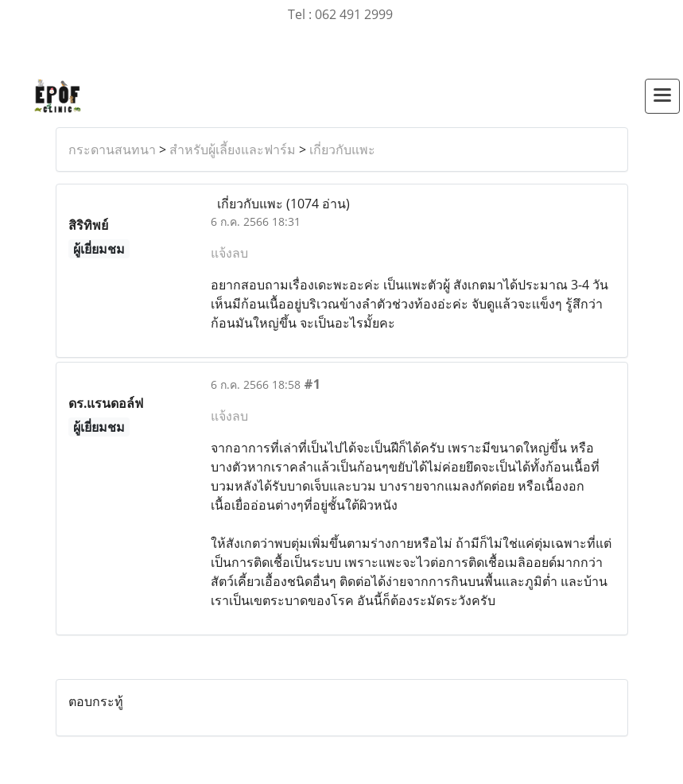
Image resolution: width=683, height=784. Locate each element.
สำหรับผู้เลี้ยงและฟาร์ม (233, 149)
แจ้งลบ (229, 253)
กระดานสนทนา (112, 149)
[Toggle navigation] (662, 96)
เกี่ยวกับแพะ (342, 149)
